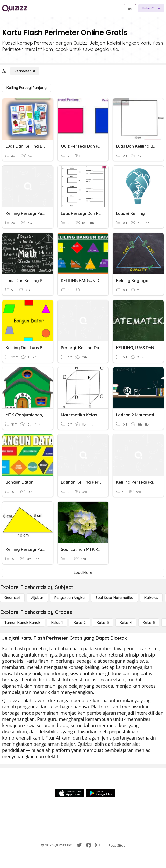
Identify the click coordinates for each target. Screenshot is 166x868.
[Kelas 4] (126, 623)
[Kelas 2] (80, 623)
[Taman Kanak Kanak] (22, 623)
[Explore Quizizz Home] (15, 8)
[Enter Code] (151, 8)
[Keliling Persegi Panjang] (27, 88)
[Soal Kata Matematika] (114, 598)
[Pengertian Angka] (70, 598)
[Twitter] (79, 845)
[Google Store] (101, 793)
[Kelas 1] (57, 623)
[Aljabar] (37, 598)
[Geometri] (12, 598)
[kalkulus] (151, 598)
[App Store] (70, 793)
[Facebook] (89, 845)
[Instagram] (97, 845)
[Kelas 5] (149, 623)
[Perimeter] (25, 71)
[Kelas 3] (103, 623)
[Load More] (83, 573)
